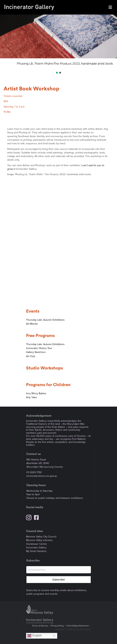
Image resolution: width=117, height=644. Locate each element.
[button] (57, 73)
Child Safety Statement (78, 626)
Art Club (31, 356)
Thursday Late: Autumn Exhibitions (45, 320)
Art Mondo (32, 324)
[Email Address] (59, 570)
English (34, 636)
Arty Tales (32, 397)
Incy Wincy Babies (36, 393)
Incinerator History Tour (39, 348)
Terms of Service (40, 626)
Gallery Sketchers (36, 352)
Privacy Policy (57, 626)
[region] (58, 44)
